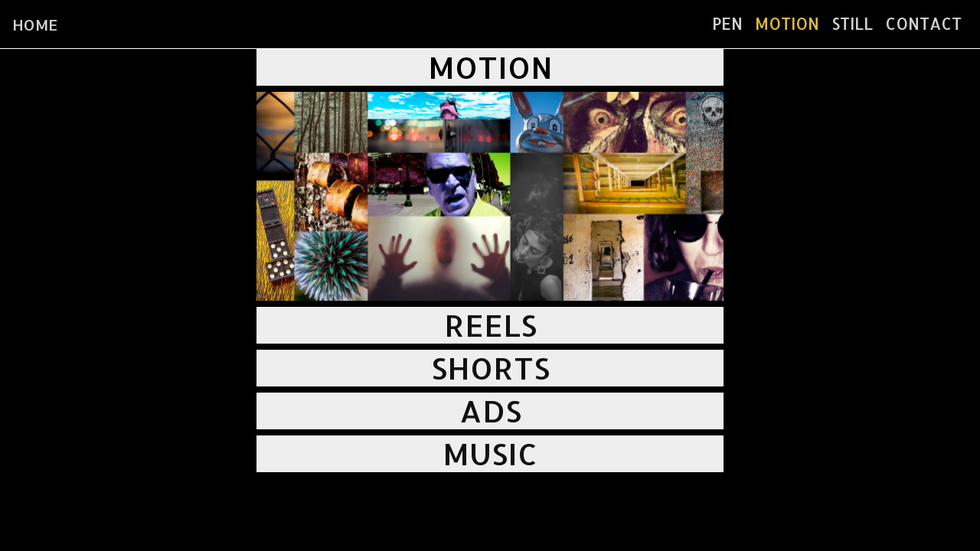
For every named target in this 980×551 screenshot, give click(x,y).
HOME (35, 24)
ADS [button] (490, 411)
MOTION (787, 24)
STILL (852, 24)
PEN (727, 24)
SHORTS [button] (490, 368)
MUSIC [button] (490, 453)
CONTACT (923, 24)
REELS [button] (490, 325)
